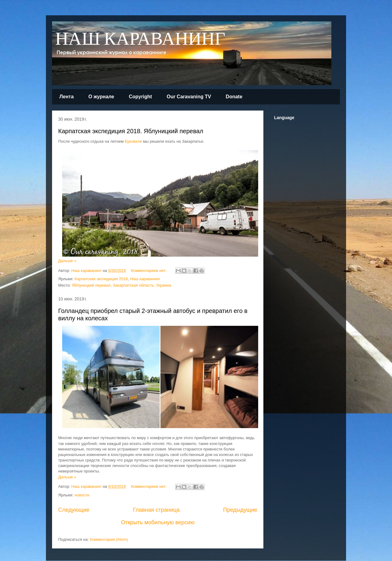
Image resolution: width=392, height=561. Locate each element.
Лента (67, 97)
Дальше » (67, 261)
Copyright (141, 97)
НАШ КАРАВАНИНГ (140, 39)
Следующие (74, 510)
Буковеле (133, 141)
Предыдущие (240, 510)
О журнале (101, 97)
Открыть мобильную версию (158, 522)
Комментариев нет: (149, 271)
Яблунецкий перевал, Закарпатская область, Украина (122, 285)
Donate (234, 97)
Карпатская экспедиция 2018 (101, 279)
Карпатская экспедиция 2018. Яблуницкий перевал (131, 131)
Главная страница (156, 510)
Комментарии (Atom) (109, 539)
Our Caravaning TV (189, 97)
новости (82, 495)
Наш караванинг (145, 279)
